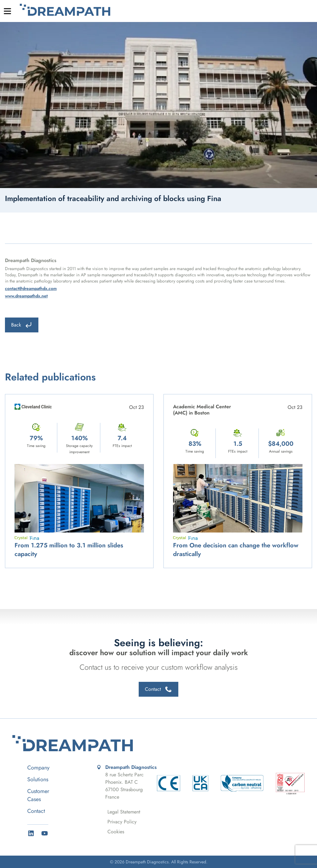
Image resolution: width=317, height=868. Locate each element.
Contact (158, 689)
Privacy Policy (122, 822)
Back (22, 325)
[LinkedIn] (31, 833)
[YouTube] (45, 833)
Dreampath (65, 10)
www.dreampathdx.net (26, 296)
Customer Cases (38, 795)
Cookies (116, 832)
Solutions (38, 779)
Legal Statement (124, 812)
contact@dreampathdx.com (31, 288)
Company (38, 768)
